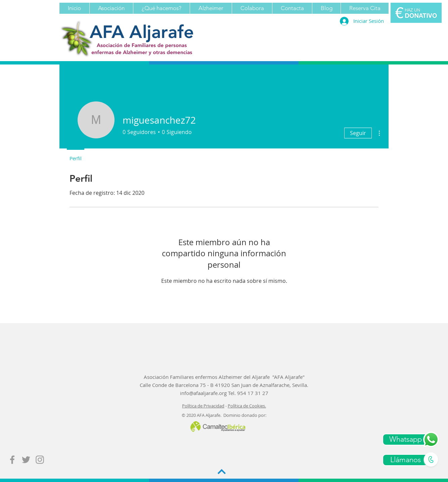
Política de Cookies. (247, 406)
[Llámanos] (405, 460)
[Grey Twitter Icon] (26, 460)
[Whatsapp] (405, 440)
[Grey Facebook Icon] (12, 460)
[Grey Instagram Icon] (40, 460)
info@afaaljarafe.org (203, 393)
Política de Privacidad (203, 406)
